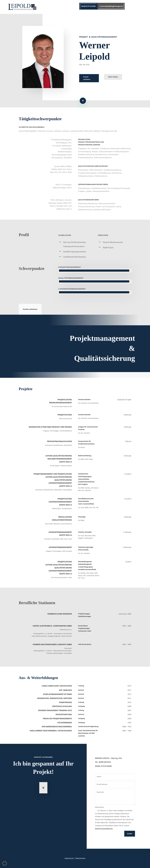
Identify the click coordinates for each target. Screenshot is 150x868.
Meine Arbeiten (113, 77)
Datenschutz (80, 858)
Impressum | (70, 858)
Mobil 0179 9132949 (88, 6)
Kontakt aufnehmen (87, 78)
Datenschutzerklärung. (104, 829)
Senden (130, 834)
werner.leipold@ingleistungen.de (111, 6)
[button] (5, 863)
